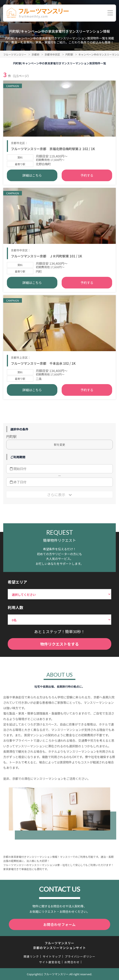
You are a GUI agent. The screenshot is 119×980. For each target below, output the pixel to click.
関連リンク (31, 956)
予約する (87, 175)
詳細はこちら (32, 175)
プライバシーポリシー (80, 956)
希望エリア (17, 582)
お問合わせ (72, 962)
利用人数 (15, 607)
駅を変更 (59, 445)
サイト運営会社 (50, 962)
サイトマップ (52, 956)
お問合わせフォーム (60, 924)
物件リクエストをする (59, 644)
